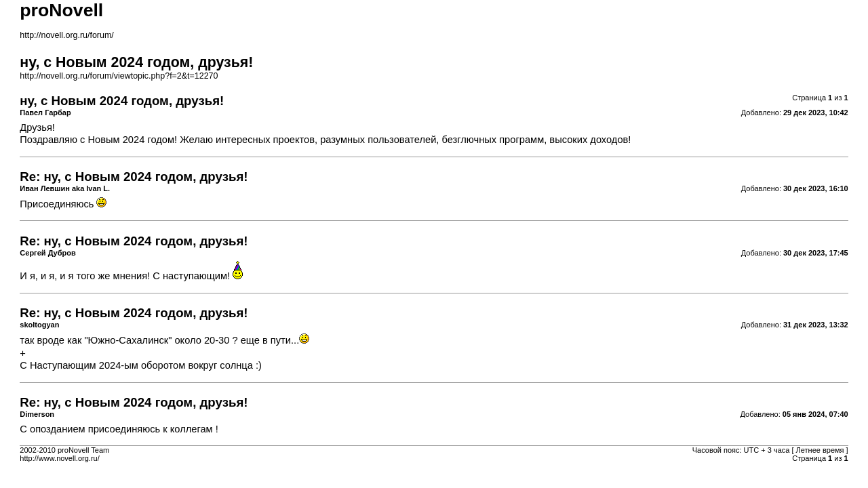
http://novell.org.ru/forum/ (66, 35)
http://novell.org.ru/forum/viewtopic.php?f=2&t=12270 (119, 76)
